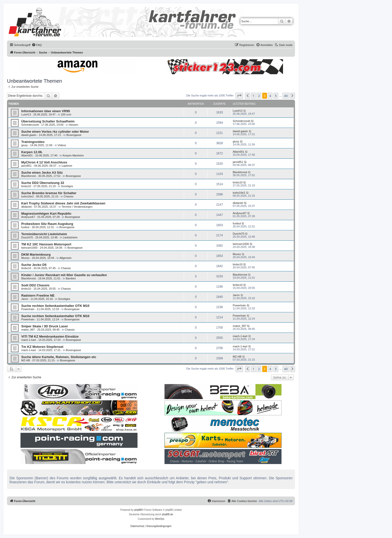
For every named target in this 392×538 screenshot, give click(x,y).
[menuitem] (37, 45)
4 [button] (270, 96)
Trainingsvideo (33, 142)
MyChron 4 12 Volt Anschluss (44, 162)
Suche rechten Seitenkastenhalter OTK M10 (55, 306)
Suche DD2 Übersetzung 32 (43, 183)
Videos (62, 145)
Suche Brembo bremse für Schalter (49, 193)
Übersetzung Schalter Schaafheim (48, 121)
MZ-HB (26, 360)
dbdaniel (26, 207)
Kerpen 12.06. (32, 152)
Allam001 (27, 155)
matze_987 (28, 330)
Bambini (71, 278)
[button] (239, 96)
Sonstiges (67, 186)
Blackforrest (28, 176)
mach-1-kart (29, 340)
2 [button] (259, 96)
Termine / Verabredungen (77, 207)
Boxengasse (74, 135)
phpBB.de (167, 514)
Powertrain (28, 309)
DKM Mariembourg (36, 255)
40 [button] (286, 96)
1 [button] (253, 96)
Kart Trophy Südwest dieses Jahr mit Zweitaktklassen (63, 203)
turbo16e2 (27, 196)
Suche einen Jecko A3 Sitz (42, 173)
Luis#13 (26, 114)
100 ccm (66, 114)
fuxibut (25, 227)
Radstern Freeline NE (38, 295)
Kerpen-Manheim (73, 155)
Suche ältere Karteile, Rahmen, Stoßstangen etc (59, 357)
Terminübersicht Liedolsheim (44, 234)
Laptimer (67, 166)
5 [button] (276, 96)
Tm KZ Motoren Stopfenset (42, 347)
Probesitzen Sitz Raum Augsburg (47, 224)
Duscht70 (27, 237)
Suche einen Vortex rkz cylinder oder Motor (55, 132)
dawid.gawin (29, 135)
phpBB (138, 510)
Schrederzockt (30, 125)
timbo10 (26, 186)
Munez (25, 258)
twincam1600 (29, 248)
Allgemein (65, 258)
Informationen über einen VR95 (46, 111)
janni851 (26, 166)
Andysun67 (28, 217)
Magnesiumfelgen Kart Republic (46, 214)
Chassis (68, 196)
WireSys (160, 519)
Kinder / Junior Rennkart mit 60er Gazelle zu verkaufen (64, 275)
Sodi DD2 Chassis (35, 285)
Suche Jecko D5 (34, 265)
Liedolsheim (70, 237)
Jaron (25, 299)
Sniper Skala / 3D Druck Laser (45, 326)
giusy (24, 145)
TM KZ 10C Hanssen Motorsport (46, 244)
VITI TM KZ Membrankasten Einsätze (50, 336)
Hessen (73, 125)
